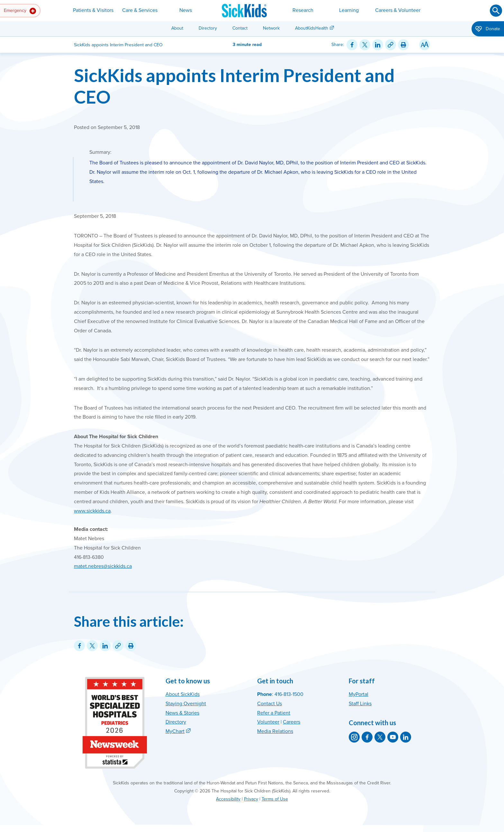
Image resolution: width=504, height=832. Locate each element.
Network (271, 28)
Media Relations (275, 731)
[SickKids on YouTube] (393, 737)
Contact (240, 28)
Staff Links (360, 704)
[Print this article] (403, 45)
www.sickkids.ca (92, 511)
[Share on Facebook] (352, 45)
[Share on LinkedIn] (378, 45)
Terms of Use (275, 799)
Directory (208, 28)
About (177, 28)
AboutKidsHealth (312, 28)
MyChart (175, 731)
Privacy (251, 799)
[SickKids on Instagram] (354, 737)
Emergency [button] (20, 11)
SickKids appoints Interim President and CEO (234, 86)
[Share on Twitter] (365, 45)
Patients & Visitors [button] (93, 10)
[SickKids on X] (380, 737)
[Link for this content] (391, 45)
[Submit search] (496, 11)
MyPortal (359, 694)
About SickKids (183, 694)
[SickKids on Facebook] (367, 737)
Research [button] (303, 10)
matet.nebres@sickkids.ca (103, 566)
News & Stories (182, 713)
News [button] (186, 10)
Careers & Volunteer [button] (398, 10)
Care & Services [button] (140, 10)
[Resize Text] (425, 45)
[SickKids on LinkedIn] (406, 737)
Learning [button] (349, 10)
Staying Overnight (186, 704)
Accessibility (228, 799)
